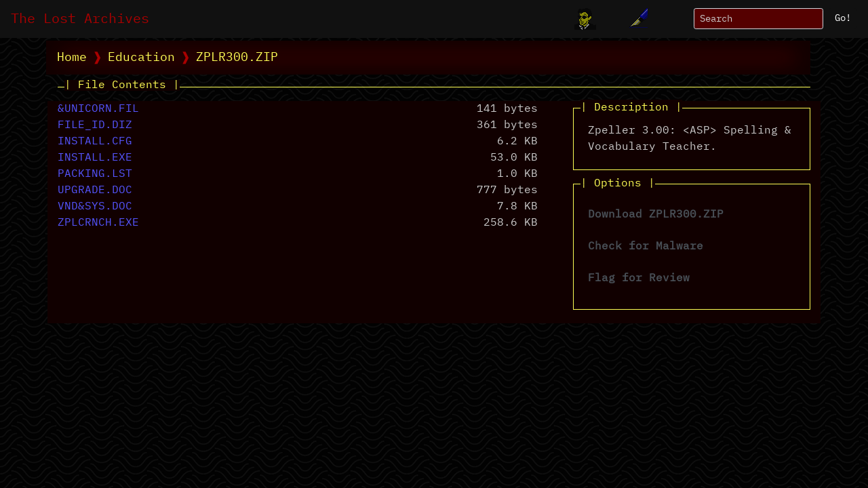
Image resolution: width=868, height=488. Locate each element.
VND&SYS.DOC (95, 207)
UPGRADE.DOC (95, 190)
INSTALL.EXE (95, 158)
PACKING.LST (95, 174)
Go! (843, 18)
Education (141, 58)
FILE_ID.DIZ (95, 125)
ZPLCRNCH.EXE (98, 223)
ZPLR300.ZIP (237, 58)
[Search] (758, 19)
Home (72, 58)
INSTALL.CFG (95, 142)
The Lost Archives (80, 19)
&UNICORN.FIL (98, 109)
